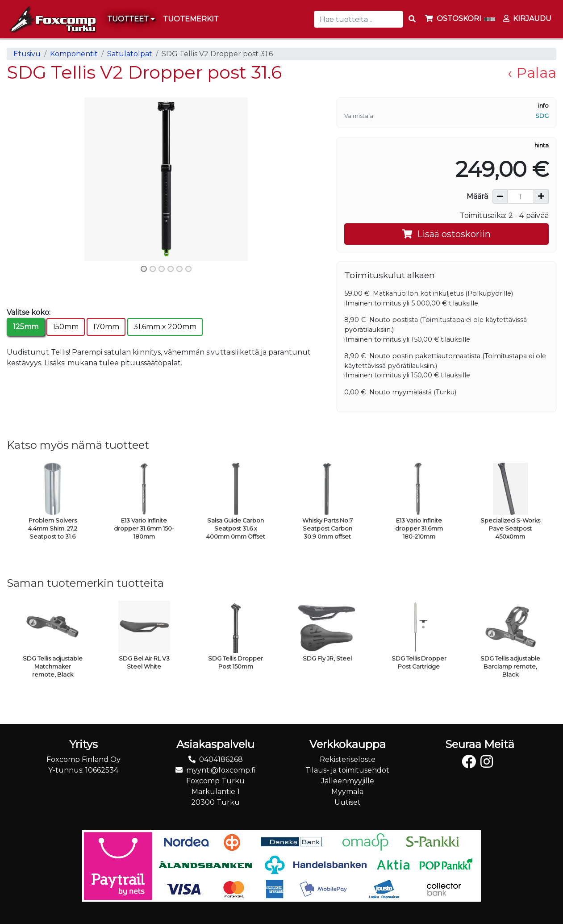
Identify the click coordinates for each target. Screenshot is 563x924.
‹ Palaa (532, 72)
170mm (106, 327)
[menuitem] (191, 19)
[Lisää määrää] (541, 197)
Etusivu (27, 54)
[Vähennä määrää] (500, 197)
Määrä (477, 196)
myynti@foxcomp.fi (221, 770)
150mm (66, 327)
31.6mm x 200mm (165, 327)
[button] (31, 179)
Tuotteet (131, 19)
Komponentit (74, 54)
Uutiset (348, 802)
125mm (26, 327)
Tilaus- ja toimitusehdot (347, 770)
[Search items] (412, 19)
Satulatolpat (130, 54)
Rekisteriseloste (348, 759)
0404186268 (221, 759)
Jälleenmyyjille (348, 781)
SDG (542, 116)
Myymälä (347, 792)
